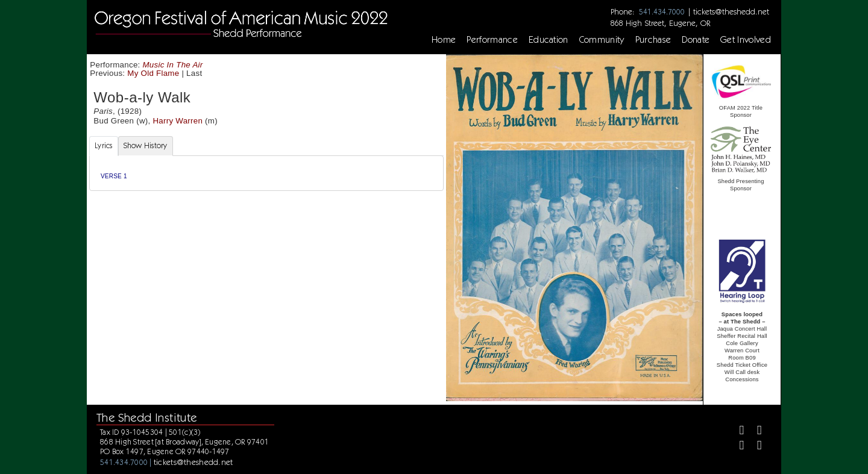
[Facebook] (737, 432)
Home (444, 40)
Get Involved (746, 40)
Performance (492, 40)
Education (549, 40)
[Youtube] (754, 447)
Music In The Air (173, 65)
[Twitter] (754, 432)
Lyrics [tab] (104, 145)
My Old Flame (153, 73)
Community (602, 40)
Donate (696, 40)
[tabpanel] (266, 173)
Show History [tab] (146, 145)
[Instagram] (737, 447)
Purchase (653, 40)
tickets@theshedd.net (731, 11)
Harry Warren (178, 121)
